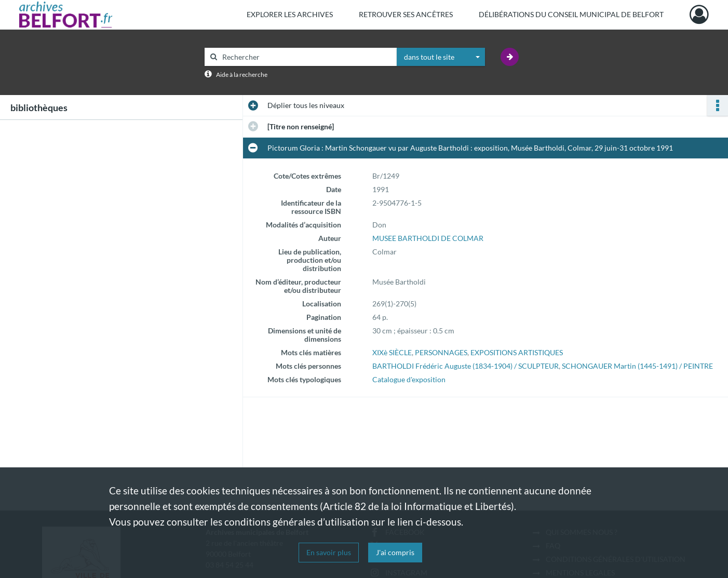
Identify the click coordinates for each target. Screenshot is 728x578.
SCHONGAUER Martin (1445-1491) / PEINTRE (637, 366)
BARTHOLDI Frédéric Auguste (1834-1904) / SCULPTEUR (466, 366)
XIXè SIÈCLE (392, 352)
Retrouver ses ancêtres (406, 14)
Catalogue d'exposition (409, 379)
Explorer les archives (290, 14)
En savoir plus (329, 552)
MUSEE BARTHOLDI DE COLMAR (428, 238)
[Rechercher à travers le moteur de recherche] (306, 57)
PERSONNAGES (441, 352)
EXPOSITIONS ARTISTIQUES (517, 352)
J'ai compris (395, 552)
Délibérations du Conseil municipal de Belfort (571, 14)
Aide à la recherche (242, 75)
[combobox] (441, 57)
